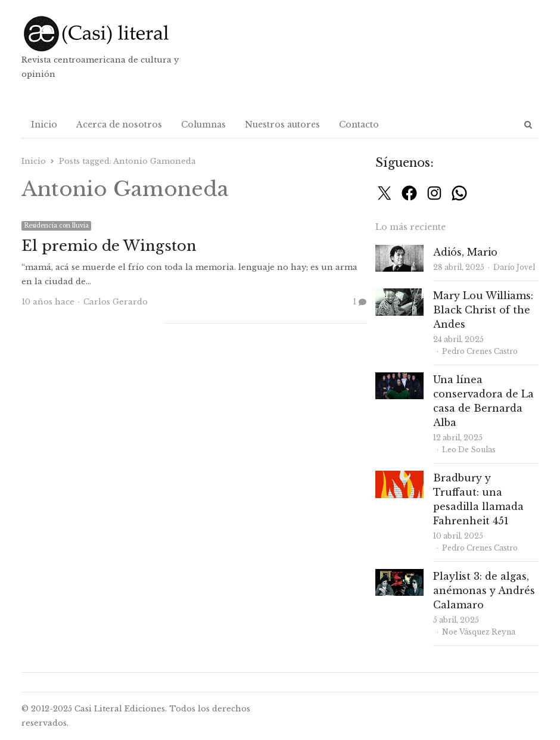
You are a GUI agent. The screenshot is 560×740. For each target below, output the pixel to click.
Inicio (44, 125)
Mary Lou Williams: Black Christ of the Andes (483, 310)
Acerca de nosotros (119, 125)
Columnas (203, 125)
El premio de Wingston (109, 246)
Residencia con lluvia (56, 226)
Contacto (359, 125)
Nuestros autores (282, 125)
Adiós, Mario (465, 252)
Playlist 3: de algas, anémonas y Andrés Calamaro (484, 590)
